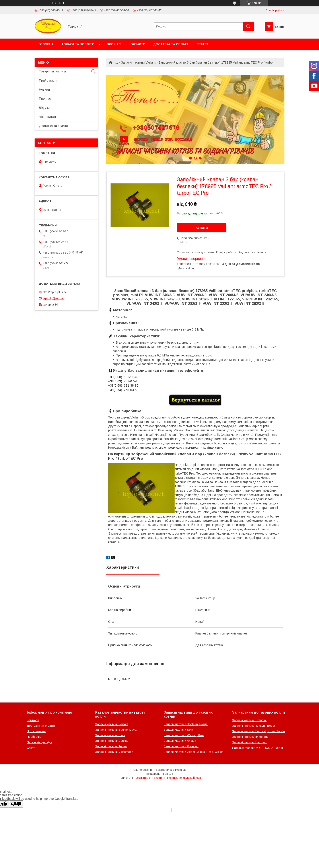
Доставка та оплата (171, 44)
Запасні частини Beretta (111, 741)
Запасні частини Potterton (181, 746)
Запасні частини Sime (110, 735)
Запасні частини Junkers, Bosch (254, 726)
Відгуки (44, 108)
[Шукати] (248, 27)
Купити (202, 227)
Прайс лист (35, 737)
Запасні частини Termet (111, 746)
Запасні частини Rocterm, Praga (186, 724)
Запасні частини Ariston (180, 741)
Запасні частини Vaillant (138, 62)
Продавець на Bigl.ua (159, 774)
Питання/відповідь (40, 742)
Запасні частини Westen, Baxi (184, 735)
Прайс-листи (48, 80)
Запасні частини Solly (179, 730)
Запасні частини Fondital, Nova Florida (259, 731)
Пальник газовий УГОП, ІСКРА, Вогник (258, 748)
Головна (46, 44)
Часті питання (49, 117)
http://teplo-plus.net (55, 292)
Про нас (114, 44)
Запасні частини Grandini (249, 720)
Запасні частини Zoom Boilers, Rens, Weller (193, 752)
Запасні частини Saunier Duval (116, 730)
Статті (202, 44)
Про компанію (36, 731)
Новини (44, 90)
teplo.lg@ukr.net (53, 298)
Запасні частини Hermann (250, 742)
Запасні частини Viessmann (114, 752)
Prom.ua (180, 770)
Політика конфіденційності (184, 778)
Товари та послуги (78, 44)
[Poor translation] (16, 804)
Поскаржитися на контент (149, 778)
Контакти (137, 44)
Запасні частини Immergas (250, 737)
